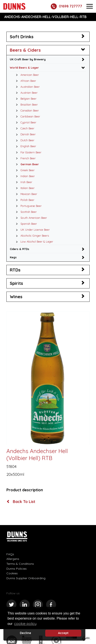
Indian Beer (24, 176)
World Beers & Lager (24, 68)
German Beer (26, 164)
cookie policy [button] (25, 624)
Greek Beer (24, 170)
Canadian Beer (26, 110)
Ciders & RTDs (20, 249)
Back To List (21, 502)
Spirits (16, 283)
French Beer (25, 158)
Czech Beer (24, 128)
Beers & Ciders (25, 50)
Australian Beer (27, 87)
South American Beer (30, 218)
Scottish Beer (25, 212)
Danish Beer (25, 134)
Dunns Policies (17, 569)
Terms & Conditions (20, 564)
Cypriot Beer (25, 122)
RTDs (15, 270)
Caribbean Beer (27, 116)
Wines (16, 297)
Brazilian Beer (26, 105)
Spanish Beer (25, 224)
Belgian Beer (25, 99)
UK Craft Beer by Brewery (28, 59)
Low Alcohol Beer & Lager (33, 241)
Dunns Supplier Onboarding (26, 578)
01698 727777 (66, 6)
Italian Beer (24, 188)
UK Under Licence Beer (32, 230)
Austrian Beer (26, 93)
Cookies (12, 573)
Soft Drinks (22, 37)
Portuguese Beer (28, 206)
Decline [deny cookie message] (25, 633)
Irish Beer (23, 182)
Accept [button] (63, 633)
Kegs (13, 257)
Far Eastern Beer (28, 152)
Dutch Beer (24, 140)
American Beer (26, 75)
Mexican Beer (25, 194)
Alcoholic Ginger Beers (31, 236)
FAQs (10, 554)
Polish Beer (24, 200)
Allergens (13, 559)
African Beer (25, 81)
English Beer (25, 146)
